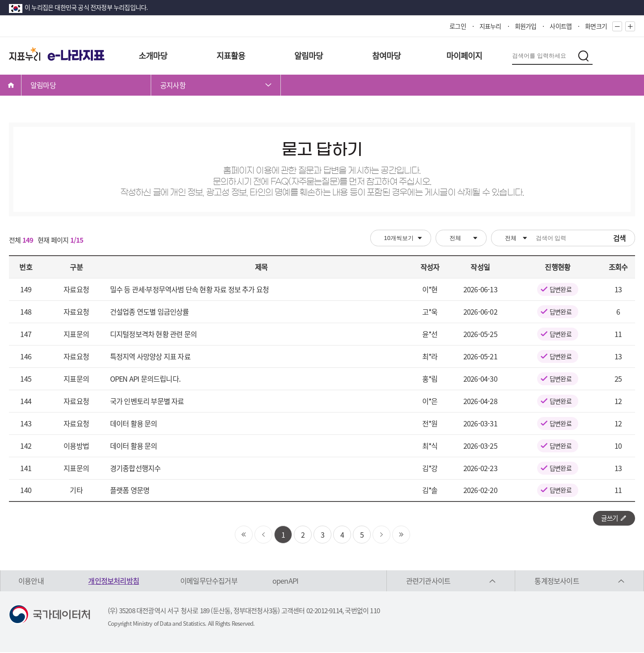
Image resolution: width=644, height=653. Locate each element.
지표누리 (490, 26)
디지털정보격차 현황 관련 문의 (153, 334)
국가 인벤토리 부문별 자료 (147, 401)
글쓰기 (612, 518)
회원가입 (526, 26)
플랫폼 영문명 (130, 490)
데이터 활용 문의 (134, 423)
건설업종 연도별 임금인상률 (150, 312)
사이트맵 (561, 26)
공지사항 (173, 85)
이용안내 (31, 581)
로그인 (458, 26)
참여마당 (387, 56)
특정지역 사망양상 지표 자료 (150, 356)
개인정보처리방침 (114, 581)
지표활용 (231, 56)
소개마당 (153, 56)
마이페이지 (464, 56)
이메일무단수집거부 (209, 581)
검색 (619, 238)
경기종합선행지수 (136, 468)
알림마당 (309, 56)
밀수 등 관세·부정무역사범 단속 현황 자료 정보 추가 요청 (189, 289)
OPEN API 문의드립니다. (145, 379)
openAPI (285, 581)
